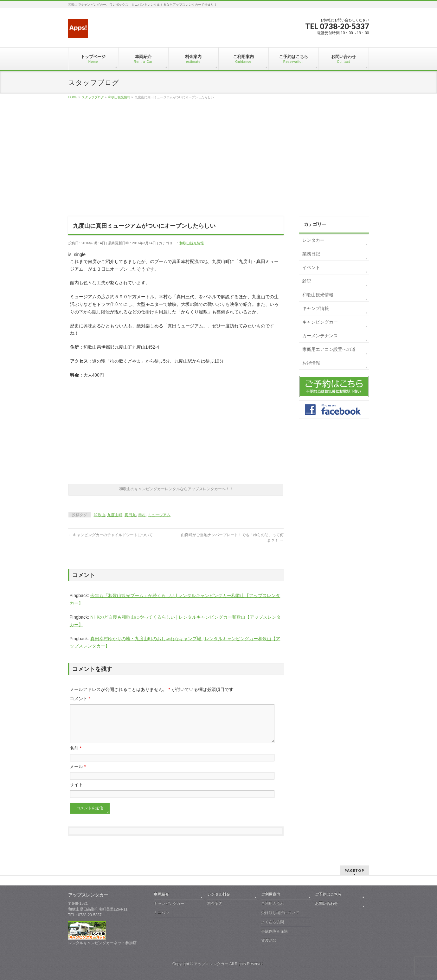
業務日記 (311, 254)
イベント (311, 267)
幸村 (142, 515)
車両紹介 (161, 894)
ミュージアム (159, 515)
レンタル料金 (219, 894)
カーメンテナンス (320, 336)
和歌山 (100, 515)
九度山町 (115, 515)
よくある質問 (273, 922)
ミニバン (161, 913)
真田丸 (130, 515)
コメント (80, 699)
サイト (76, 792)
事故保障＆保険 (274, 931)
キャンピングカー (320, 322)
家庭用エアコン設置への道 (329, 349)
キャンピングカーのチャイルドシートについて (110, 535)
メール (78, 774)
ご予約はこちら (328, 894)
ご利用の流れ (273, 904)
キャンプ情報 (316, 308)
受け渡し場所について (280, 913)
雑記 (307, 281)
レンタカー (313, 240)
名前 (76, 756)
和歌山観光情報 (192, 243)
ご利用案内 (271, 894)
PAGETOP (354, 870)
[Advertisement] (219, 165)
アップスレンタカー (211, 964)
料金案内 (215, 904)
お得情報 (311, 363)
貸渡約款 (269, 940)
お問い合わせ (326, 904)
